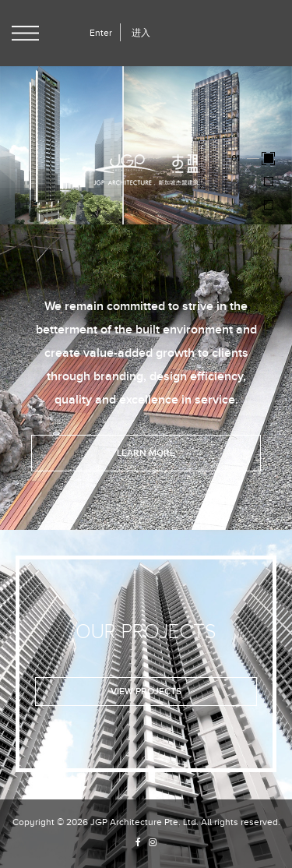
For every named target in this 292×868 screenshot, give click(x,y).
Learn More (146, 453)
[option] (146, 144)
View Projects (146, 692)
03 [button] (237, 204)
